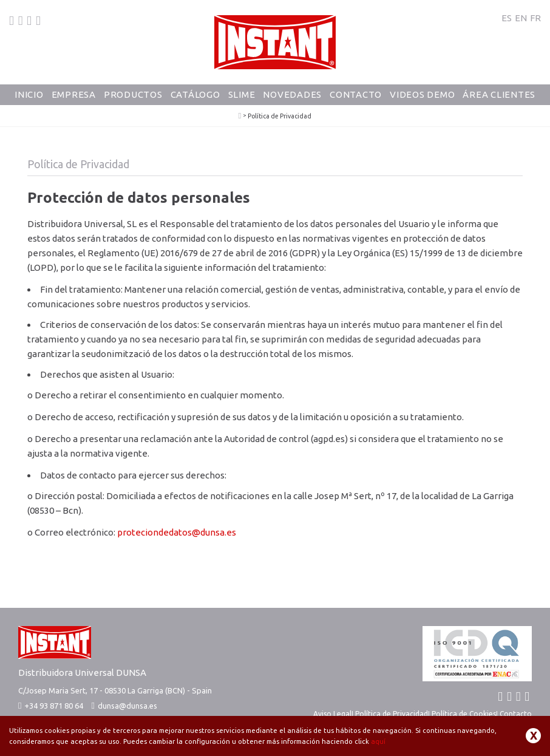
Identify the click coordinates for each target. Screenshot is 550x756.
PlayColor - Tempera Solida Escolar (240, 116)
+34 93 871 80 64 (51, 706)
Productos (133, 94)
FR (535, 18)
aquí (378, 741)
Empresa (74, 94)
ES (507, 18)
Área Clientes (499, 94)
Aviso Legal (332, 714)
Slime (242, 94)
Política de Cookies (464, 714)
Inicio (29, 94)
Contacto (356, 94)
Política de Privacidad (392, 714)
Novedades (292, 94)
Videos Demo (422, 94)
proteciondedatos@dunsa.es (177, 532)
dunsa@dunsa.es (127, 706)
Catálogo (195, 94)
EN (521, 18)
